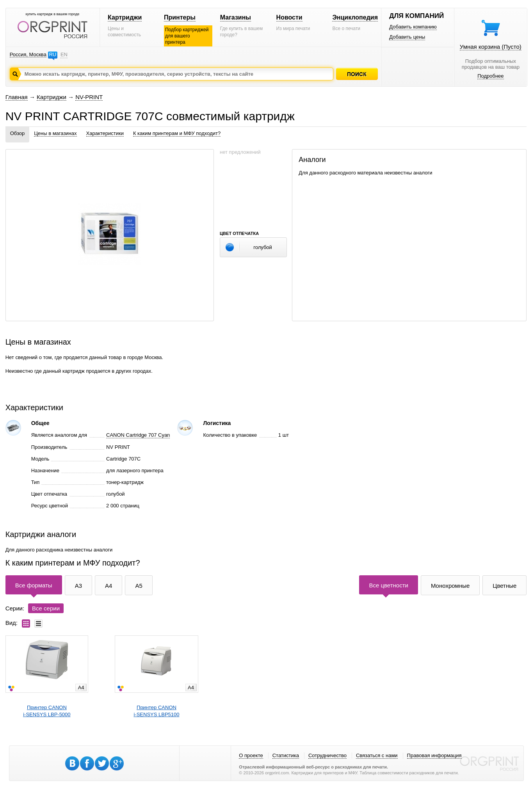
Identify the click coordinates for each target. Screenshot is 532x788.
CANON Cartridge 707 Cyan (138, 435)
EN (64, 54)
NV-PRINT (89, 97)
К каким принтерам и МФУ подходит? (177, 133)
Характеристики (105, 133)
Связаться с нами (377, 755)
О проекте (251, 755)
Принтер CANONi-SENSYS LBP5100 (156, 711)
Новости (289, 17)
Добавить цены (407, 37)
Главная (17, 97)
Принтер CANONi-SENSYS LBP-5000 (47, 711)
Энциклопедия (355, 17)
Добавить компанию (413, 27)
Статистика (286, 755)
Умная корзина (491, 47)
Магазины (236, 17)
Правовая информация (434, 755)
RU (52, 54)
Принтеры (180, 17)
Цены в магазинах (55, 133)
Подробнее (490, 76)
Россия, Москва (28, 54)
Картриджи (125, 17)
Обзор (18, 133)
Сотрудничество (327, 755)
